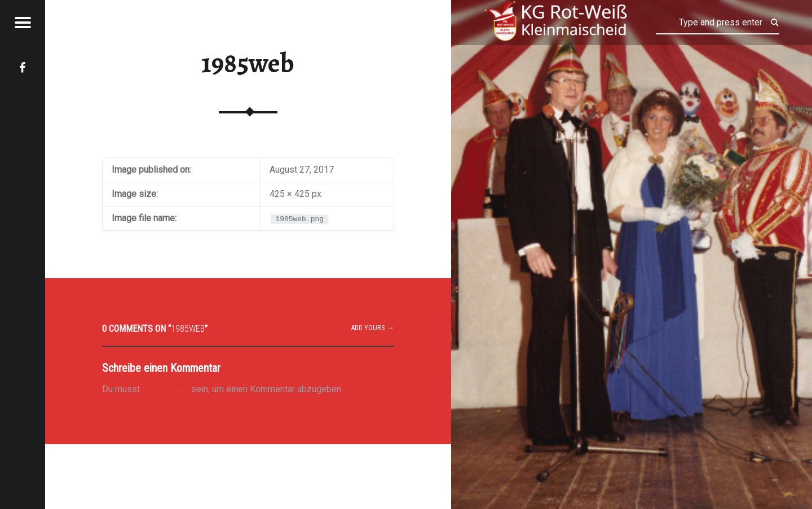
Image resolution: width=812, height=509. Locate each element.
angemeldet (166, 389)
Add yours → (372, 328)
